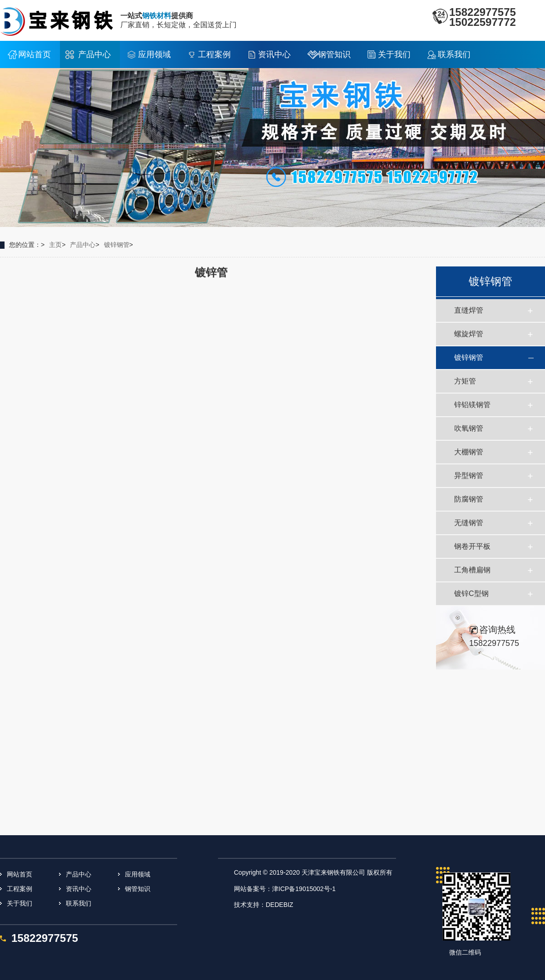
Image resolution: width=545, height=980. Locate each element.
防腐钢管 (469, 499)
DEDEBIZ (280, 905)
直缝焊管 (469, 310)
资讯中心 (274, 54)
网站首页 (35, 54)
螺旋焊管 (469, 334)
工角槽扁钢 (472, 570)
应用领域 (154, 54)
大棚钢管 (469, 452)
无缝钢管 (469, 523)
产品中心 (94, 54)
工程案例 (214, 54)
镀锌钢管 (117, 245)
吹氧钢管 (469, 428)
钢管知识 (334, 54)
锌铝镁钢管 (472, 405)
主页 (55, 245)
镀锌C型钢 (471, 593)
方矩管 (465, 381)
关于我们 (394, 54)
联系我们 (454, 54)
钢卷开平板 (472, 546)
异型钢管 (469, 475)
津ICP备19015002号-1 (304, 889)
